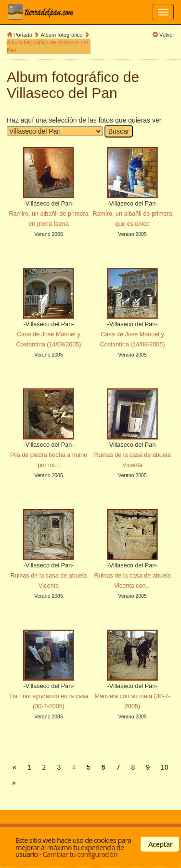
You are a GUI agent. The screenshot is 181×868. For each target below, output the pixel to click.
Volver (167, 35)
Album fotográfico (62, 35)
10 (165, 767)
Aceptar (160, 844)
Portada (23, 35)
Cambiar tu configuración (80, 854)
